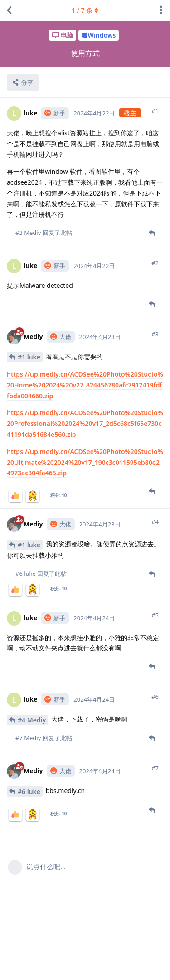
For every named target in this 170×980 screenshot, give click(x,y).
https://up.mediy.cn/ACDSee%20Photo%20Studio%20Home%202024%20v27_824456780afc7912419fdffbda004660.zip (85, 385)
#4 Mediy (32, 720)
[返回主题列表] (9, 10)
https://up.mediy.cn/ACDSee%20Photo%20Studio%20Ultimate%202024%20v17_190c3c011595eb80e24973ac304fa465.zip (85, 462)
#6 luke (29, 791)
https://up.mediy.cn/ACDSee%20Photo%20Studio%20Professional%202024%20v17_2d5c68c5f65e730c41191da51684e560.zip (85, 423)
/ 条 (85, 10)
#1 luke (29, 357)
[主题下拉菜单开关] (161, 10)
